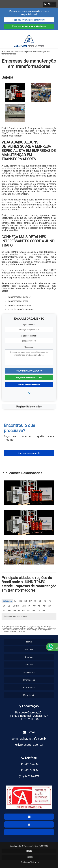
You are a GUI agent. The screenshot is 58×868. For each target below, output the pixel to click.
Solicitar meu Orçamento (29, 371)
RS (45, 601)
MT (4, 611)
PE (50, 601)
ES (26, 601)
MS (10, 611)
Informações (29, 680)
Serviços (29, 657)
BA (4, 606)
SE (39, 611)
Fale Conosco (29, 688)
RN (24, 611)
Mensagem (29, 347)
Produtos (29, 665)
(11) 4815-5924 (29, 770)
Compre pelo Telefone (29, 385)
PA (29, 606)
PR (35, 601)
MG (20, 601)
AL (39, 606)
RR (34, 611)
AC (34, 606)
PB (15, 611)
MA (49, 606)
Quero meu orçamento (29, 453)
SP (30, 601)
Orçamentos (29, 672)
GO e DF (16, 606)
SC (40, 601)
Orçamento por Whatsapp (29, 378)
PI (19, 611)
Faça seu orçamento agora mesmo (29, 20)
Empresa (29, 649)
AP (44, 606)
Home (29, 642)
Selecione (7, 601)
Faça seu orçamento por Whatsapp (29, 26)
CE (9, 606)
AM (24, 606)
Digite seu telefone (29, 336)
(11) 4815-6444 (29, 764)
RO (29, 611)
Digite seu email (29, 325)
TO (43, 611)
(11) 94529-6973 (29, 776)
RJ (15, 601)
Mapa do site (29, 695)
